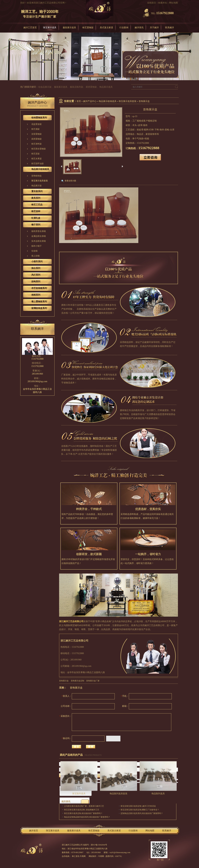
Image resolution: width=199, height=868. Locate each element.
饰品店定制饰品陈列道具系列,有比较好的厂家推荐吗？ (87, 817)
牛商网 (101, 856)
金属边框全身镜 (39, 236)
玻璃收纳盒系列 (39, 308)
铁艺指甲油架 (38, 164)
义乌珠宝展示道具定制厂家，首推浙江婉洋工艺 (84, 806)
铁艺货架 (35, 154)
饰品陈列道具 (158, 794)
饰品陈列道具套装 (119, 794)
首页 (79, 101)
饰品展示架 (37, 186)
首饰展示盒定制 (77, 681)
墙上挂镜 (35, 256)
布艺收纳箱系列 (39, 288)
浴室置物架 (37, 134)
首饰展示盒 (144, 101)
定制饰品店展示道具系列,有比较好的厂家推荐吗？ (142, 813)
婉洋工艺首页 (30, 28)
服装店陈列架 (77, 87)
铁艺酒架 (35, 129)
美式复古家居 (106, 28)
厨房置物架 (91, 87)
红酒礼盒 (36, 218)
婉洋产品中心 (90, 101)
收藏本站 (163, 3)
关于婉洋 (154, 28)
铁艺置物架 (88, 28)
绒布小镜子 (37, 246)
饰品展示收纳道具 (108, 101)
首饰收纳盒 (37, 176)
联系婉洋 (170, 28)
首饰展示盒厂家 (93, 681)
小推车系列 (37, 262)
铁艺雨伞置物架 (39, 149)
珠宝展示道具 (50, 28)
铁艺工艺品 (37, 205)
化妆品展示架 (45, 87)
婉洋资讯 (139, 28)
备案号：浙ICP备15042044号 (95, 845)
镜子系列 (36, 225)
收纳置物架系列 (39, 118)
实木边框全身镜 (39, 241)
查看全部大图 (70, 181)
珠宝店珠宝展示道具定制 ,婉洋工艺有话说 (138, 806)
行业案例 (124, 28)
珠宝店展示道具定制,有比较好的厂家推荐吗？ (83, 813)
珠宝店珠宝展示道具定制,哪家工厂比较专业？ (140, 810)
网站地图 (173, 3)
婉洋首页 (34, 831)
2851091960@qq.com (37, 381)
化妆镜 (34, 251)
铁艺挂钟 (36, 211)
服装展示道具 (69, 28)
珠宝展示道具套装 (128, 101)
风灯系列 (36, 275)
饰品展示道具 (106, 87)
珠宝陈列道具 (79, 794)
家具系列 (36, 198)
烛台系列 (36, 268)
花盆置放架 (37, 124)
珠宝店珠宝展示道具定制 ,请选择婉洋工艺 (82, 810)
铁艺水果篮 (37, 159)
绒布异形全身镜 (39, 231)
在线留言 (152, 3)
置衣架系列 (37, 191)
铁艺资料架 (37, 144)
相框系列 (36, 295)
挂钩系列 (36, 282)
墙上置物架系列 (39, 302)
